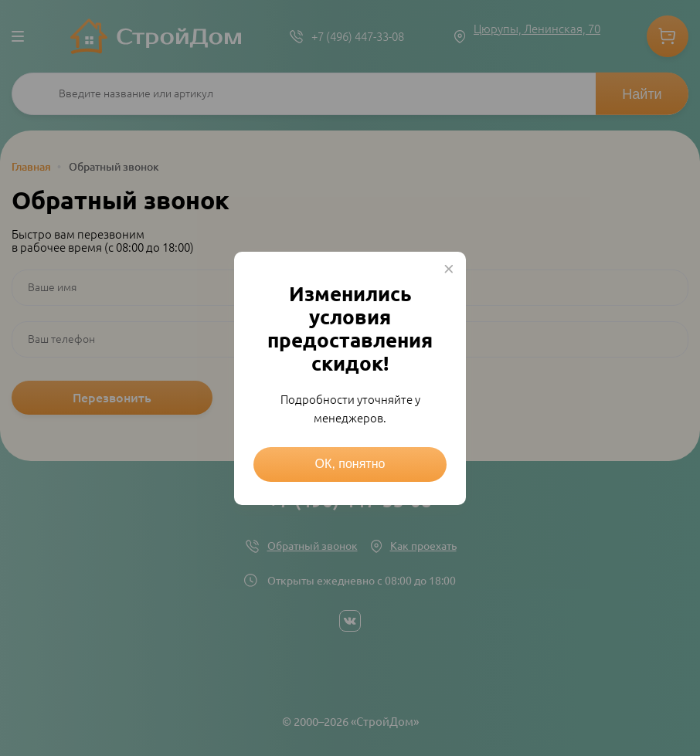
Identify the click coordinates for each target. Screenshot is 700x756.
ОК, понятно (350, 464)
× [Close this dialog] (449, 269)
